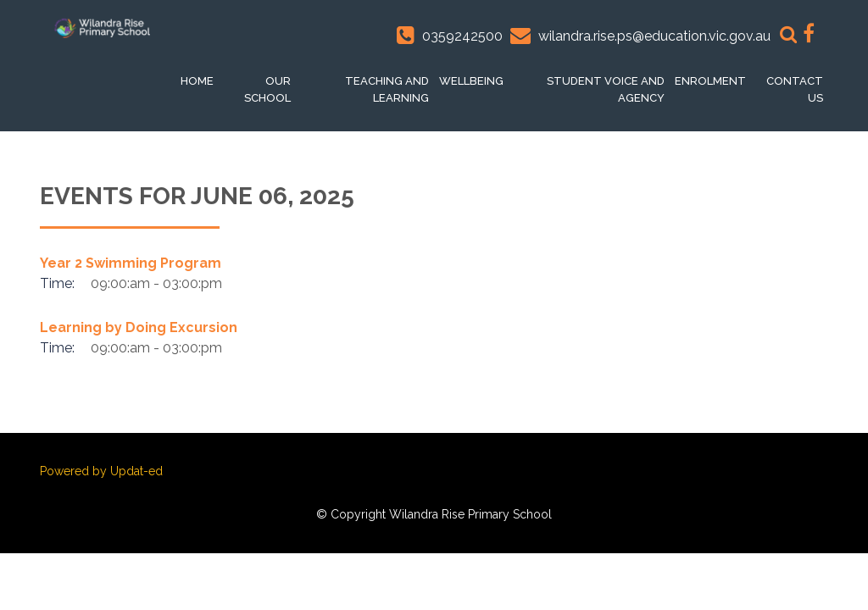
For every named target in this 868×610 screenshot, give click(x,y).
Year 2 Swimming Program (131, 263)
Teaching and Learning (387, 89)
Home (197, 81)
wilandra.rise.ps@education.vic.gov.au (654, 36)
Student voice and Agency (606, 89)
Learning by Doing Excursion (139, 327)
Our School (267, 89)
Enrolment (710, 81)
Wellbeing (471, 81)
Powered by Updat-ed (101, 471)
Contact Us (795, 89)
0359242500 (462, 36)
